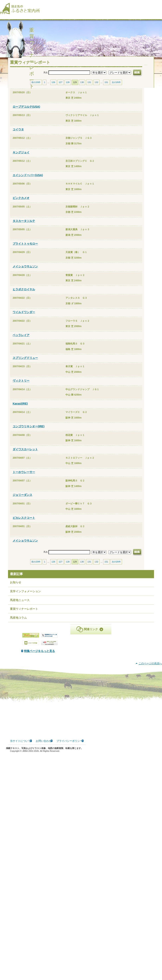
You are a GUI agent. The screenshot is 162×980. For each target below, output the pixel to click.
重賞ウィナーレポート (24, 613)
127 (60, 86)
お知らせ (16, 586)
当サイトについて (20, 968)
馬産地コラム (18, 622)
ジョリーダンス (22, 499)
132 (96, 86)
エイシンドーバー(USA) (28, 179)
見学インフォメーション (25, 595)
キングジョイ (21, 156)
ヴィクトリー (21, 385)
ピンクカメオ (21, 202)
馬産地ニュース (20, 604)
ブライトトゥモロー (25, 248)
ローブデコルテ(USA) (26, 111)
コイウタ (18, 133)
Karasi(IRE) (20, 408)
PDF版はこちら (25, 683)
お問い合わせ (44, 968)
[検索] (159, 6)
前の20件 (36, 86)
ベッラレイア (21, 339)
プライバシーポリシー (69, 968)
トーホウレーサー (24, 476)
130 (82, 86)
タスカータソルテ (24, 225)
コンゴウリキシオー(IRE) (29, 430)
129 (75, 86)
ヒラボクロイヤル (24, 293)
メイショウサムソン (25, 271)
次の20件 (116, 86)
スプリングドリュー (25, 362)
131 (89, 86)
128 (68, 86)
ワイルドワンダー (24, 316)
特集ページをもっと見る (80, 655)
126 (53, 86)
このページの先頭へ (150, 891)
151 (106, 86)
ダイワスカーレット (25, 453)
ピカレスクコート (24, 522)
